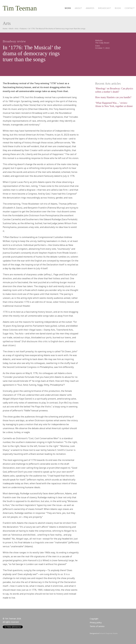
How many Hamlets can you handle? (113, 97)
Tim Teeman (20, 8)
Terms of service (97, 626)
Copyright (94, 619)
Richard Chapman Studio (108, 633)
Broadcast (105, 8)
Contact (130, 8)
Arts (17, 29)
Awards (90, 8)
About (78, 8)
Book (118, 8)
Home (5, 29)
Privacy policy (96, 622)
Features (23, 29)
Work (68, 8)
